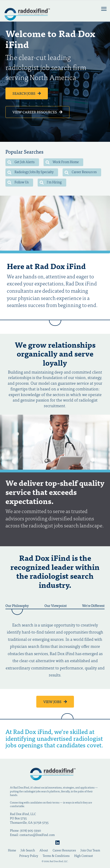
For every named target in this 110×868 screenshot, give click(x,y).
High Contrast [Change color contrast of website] (84, 856)
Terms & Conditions (56, 856)
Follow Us (18, 182)
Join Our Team (90, 850)
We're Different (93, 606)
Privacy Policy (29, 856)
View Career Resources (35, 112)
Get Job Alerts (21, 162)
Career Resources (81, 172)
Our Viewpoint (56, 606)
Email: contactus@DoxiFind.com (32, 835)
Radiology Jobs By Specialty (31, 172)
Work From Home (62, 162)
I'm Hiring (51, 182)
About (44, 850)
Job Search (28, 850)
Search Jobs (24, 93)
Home (12, 850)
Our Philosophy (17, 606)
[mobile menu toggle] (104, 9)
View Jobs (53, 701)
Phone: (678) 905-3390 (25, 830)
